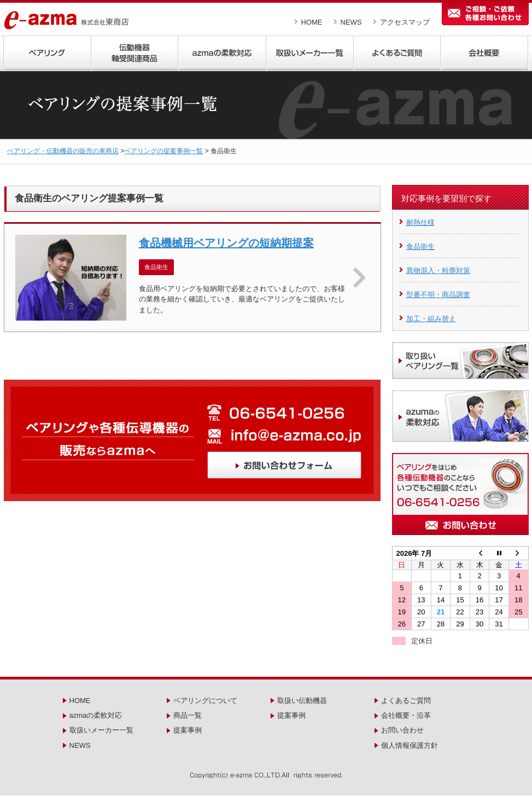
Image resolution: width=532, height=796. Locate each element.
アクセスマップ (405, 22)
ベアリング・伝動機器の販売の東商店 (63, 151)
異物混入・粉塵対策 (438, 271)
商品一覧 (188, 715)
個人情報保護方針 (410, 745)
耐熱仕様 (420, 222)
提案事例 (188, 730)
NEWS (351, 22)
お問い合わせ (402, 730)
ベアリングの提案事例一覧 (163, 151)
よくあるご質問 (406, 701)
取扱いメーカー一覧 (101, 730)
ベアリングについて (205, 701)
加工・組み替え (431, 319)
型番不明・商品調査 (438, 295)
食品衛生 (420, 246)
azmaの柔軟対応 (96, 715)
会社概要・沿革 (406, 715)
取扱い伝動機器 (302, 701)
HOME (312, 22)
